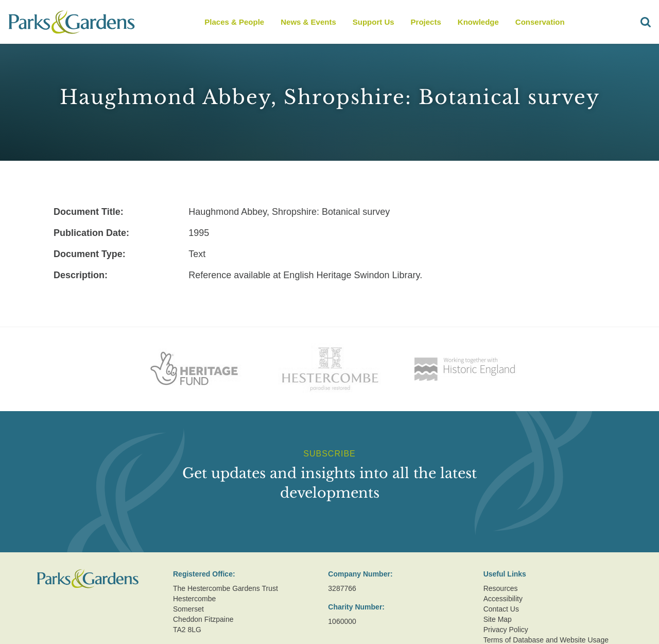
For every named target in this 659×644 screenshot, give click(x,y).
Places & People (234, 22)
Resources (501, 588)
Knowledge (478, 22)
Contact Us (501, 609)
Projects (426, 22)
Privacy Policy (506, 630)
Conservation (540, 22)
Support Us (374, 22)
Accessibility (503, 599)
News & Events (308, 22)
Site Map (498, 619)
